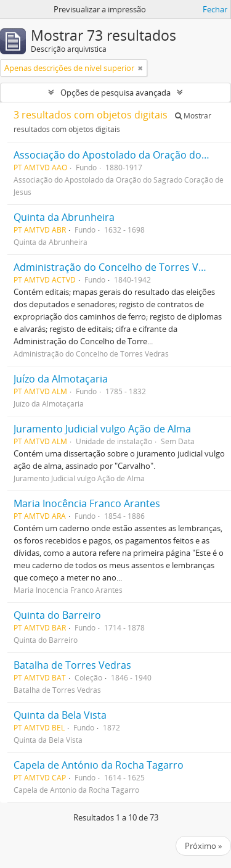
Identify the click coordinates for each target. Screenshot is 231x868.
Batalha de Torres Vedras (72, 665)
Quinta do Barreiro (57, 615)
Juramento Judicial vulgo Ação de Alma (102, 429)
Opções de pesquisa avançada (115, 93)
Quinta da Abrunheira (64, 217)
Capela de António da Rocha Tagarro (99, 765)
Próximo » (203, 846)
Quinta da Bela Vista (60, 715)
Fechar (215, 9)
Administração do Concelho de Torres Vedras (119, 267)
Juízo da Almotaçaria (61, 379)
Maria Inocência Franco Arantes (87, 503)
